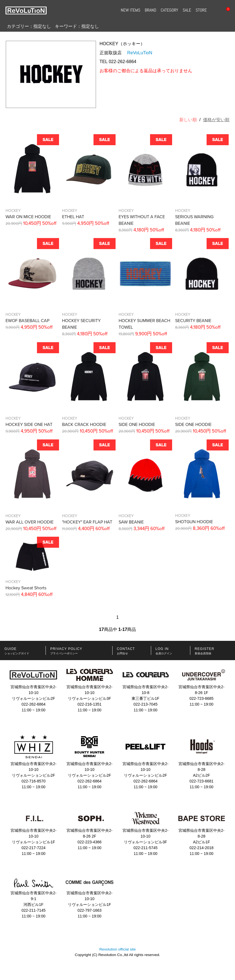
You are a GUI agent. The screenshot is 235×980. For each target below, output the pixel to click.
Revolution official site (117, 949)
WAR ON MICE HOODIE (28, 217)
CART (225, 10)
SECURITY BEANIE (193, 321)
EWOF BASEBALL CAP (27, 321)
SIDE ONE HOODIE (137, 425)
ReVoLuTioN (140, 53)
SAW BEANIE (131, 522)
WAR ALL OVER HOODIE (30, 522)
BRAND (151, 10)
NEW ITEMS (131, 10)
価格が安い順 (216, 120)
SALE (187, 10)
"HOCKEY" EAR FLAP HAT (87, 522)
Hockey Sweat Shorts (26, 588)
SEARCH (214, 10)
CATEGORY (169, 10)
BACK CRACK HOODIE (84, 425)
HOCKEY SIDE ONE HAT (29, 425)
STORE (201, 10)
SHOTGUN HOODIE (194, 522)
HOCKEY (13, 211)
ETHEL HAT (73, 217)
